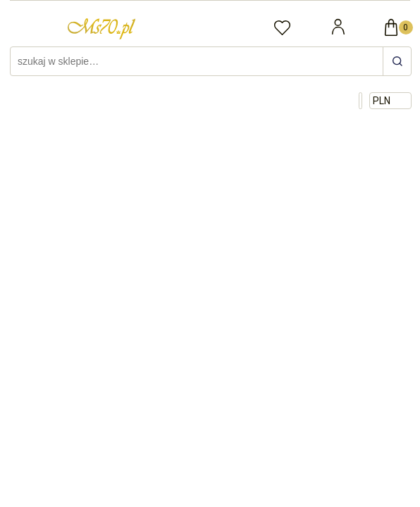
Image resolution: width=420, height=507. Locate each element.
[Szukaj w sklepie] (198, 61)
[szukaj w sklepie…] (397, 61)
